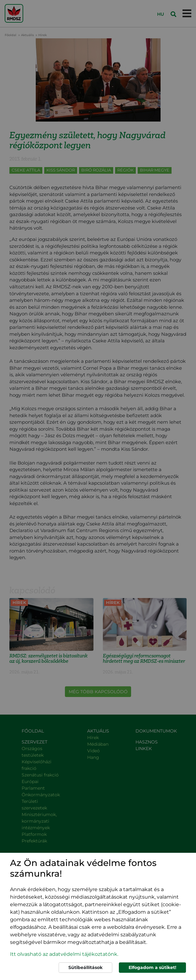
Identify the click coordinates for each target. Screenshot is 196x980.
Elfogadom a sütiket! (152, 967)
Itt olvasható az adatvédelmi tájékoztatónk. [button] (64, 954)
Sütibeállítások (85, 967)
